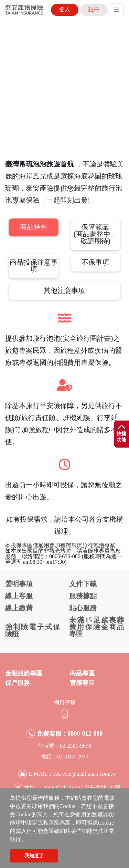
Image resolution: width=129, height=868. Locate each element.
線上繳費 (19, 608)
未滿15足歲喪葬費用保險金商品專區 (96, 627)
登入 (65, 9)
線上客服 (19, 596)
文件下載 (83, 584)
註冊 (94, 9)
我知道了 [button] (34, 856)
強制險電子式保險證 (33, 630)
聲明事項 (19, 584)
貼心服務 (83, 608)
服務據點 (83, 596)
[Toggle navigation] (116, 10)
